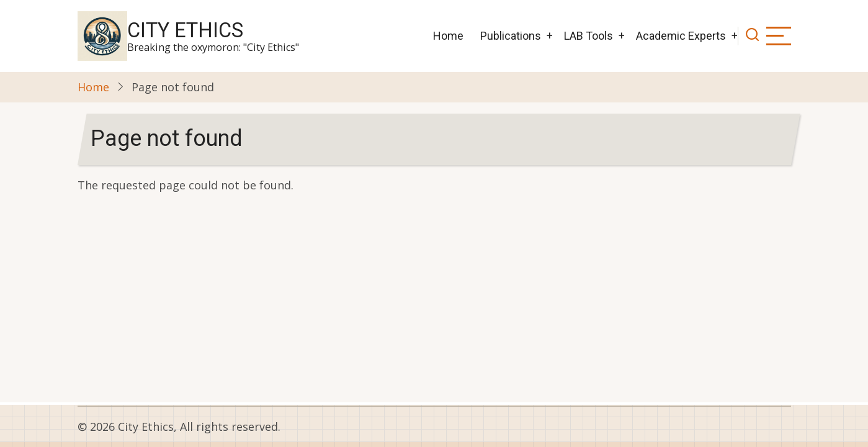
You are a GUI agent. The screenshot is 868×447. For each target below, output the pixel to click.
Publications (511, 36)
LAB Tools (588, 36)
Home (448, 36)
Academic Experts (681, 36)
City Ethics (185, 30)
